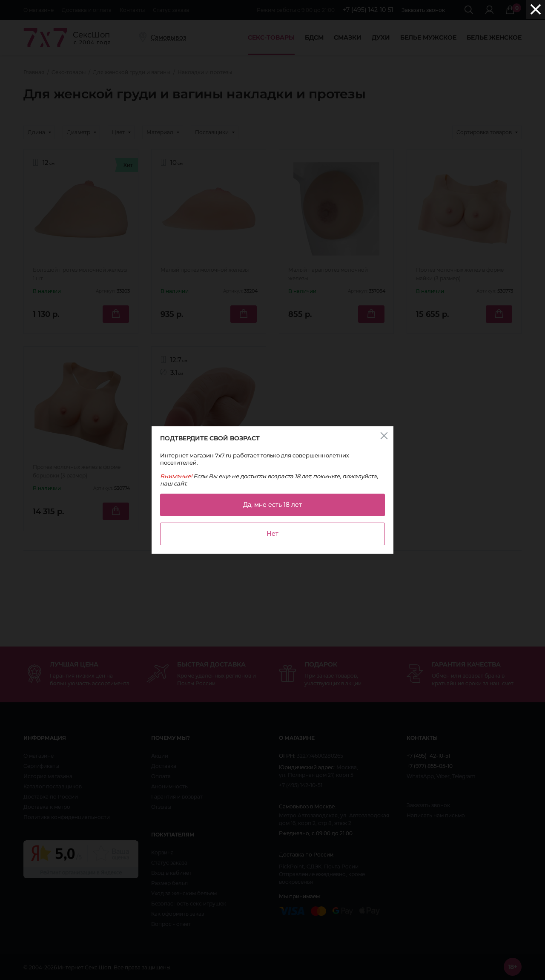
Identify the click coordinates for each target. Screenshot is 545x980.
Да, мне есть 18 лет (272, 505)
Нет (272, 534)
